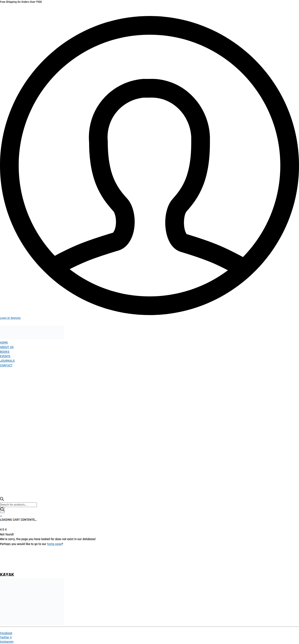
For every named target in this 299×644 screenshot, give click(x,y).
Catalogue (153, 561)
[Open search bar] (2, 500)
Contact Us (211, 561)
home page (54, 544)
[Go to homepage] (32, 338)
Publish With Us (181, 561)
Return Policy (83, 561)
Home (30, 561)
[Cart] (1, 515)
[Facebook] (6, 633)
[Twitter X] (6, 637)
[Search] (2, 510)
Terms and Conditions (119, 561)
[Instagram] (7, 642)
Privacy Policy (54, 561)
